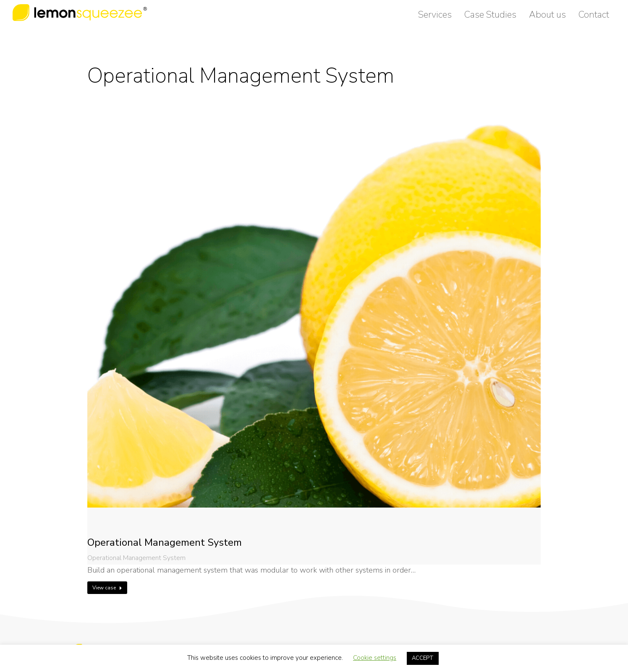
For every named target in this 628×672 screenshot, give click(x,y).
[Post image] (314, 338)
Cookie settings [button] (375, 658)
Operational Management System (165, 542)
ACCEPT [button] (423, 658)
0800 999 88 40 (588, 7)
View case (107, 588)
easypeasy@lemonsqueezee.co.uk (506, 7)
